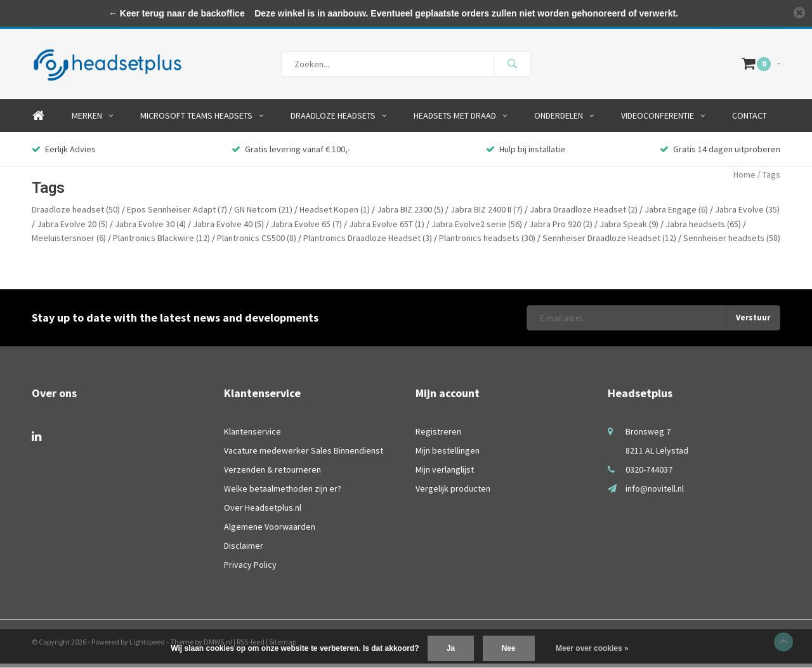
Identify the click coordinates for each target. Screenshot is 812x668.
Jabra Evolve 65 (306, 228)
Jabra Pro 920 (561, 228)
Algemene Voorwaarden (270, 531)
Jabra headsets (703, 228)
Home (38, 120)
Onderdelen (564, 120)
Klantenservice (252, 436)
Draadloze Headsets (338, 120)
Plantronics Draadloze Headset (368, 242)
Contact (750, 120)
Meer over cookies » (592, 648)
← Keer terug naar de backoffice (177, 13)
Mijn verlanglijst (445, 474)
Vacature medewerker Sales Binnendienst (304, 455)
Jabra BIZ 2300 (410, 214)
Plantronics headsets (487, 242)
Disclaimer (244, 550)
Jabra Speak (629, 228)
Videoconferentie (663, 120)
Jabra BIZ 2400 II (487, 214)
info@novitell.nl (655, 493)
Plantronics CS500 (257, 242)
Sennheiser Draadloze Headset (609, 242)
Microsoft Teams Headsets (202, 120)
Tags (771, 179)
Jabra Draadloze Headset (584, 214)
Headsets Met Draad (460, 120)
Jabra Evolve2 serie (477, 228)
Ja (451, 648)
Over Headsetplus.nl (263, 512)
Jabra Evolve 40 (228, 228)
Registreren (438, 436)
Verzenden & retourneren (272, 474)
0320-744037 (649, 474)
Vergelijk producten (453, 493)
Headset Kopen (335, 214)
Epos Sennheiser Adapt (177, 214)
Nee (509, 648)
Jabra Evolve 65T (387, 228)
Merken (92, 120)
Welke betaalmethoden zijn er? (283, 493)
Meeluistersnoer (69, 242)
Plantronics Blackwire (161, 242)
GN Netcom (263, 214)
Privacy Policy (250, 569)
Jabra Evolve (747, 214)
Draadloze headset (76, 214)
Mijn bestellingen (448, 455)
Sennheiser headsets (732, 242)
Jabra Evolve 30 (150, 228)
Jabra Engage (676, 214)
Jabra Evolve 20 (72, 228)
